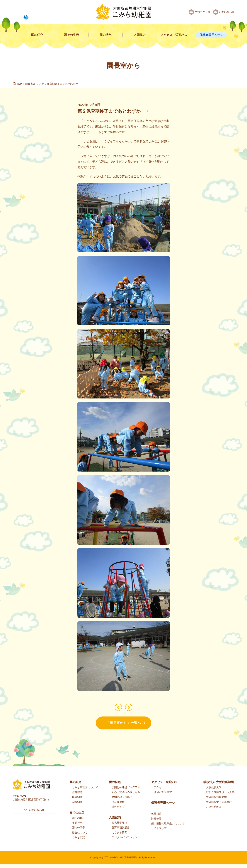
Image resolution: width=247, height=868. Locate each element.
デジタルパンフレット (125, 841)
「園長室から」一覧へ (124, 727)
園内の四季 (79, 831)
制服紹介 (77, 806)
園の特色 (105, 35)
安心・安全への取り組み (126, 796)
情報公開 (156, 822)
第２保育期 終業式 (117, 709)
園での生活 (71, 35)
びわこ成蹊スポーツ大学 (220, 796)
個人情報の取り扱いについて (168, 827)
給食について (80, 836)
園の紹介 (37, 35)
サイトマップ (159, 832)
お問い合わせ (227, 12)
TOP (19, 84)
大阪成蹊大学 (214, 791)
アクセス (159, 791)
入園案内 (140, 35)
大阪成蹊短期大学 (216, 801)
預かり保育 (118, 806)
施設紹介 (77, 801)
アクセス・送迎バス (174, 35)
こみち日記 (79, 841)
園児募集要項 (119, 827)
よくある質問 (119, 836)
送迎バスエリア (163, 796)
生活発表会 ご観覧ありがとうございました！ (131, 709)
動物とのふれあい (122, 801)
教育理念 (77, 796)
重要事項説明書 (121, 831)
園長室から (32, 84)
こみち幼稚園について (85, 791)
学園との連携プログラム (126, 791)
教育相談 (156, 817)
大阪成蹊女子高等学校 (219, 806)
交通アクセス (202, 12)
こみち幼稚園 (214, 811)
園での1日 (78, 822)
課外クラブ (118, 811)
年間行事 (77, 827)
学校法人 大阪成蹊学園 (219, 786)
